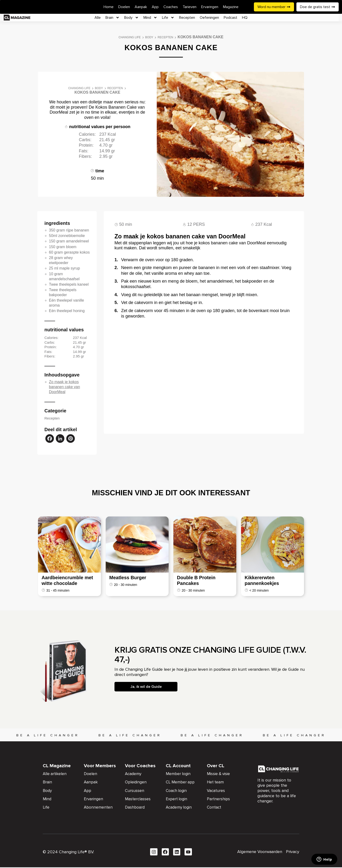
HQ (245, 18)
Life (168, 18)
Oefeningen (209, 18)
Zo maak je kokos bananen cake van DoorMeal (64, 387)
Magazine (231, 7)
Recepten (187, 18)
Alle (98, 18)
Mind (150, 18)
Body (131, 18)
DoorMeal (59, 112)
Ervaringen (210, 7)
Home (109, 7)
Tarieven (190, 7)
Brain (112, 18)
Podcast (230, 18)
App (155, 7)
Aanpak (141, 7)
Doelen (124, 7)
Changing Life (130, 37)
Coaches (171, 7)
